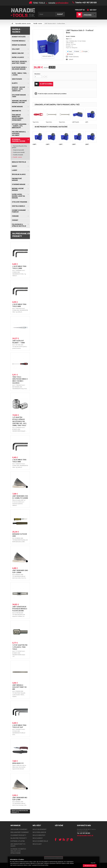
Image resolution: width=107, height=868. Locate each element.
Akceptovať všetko (90, 866)
